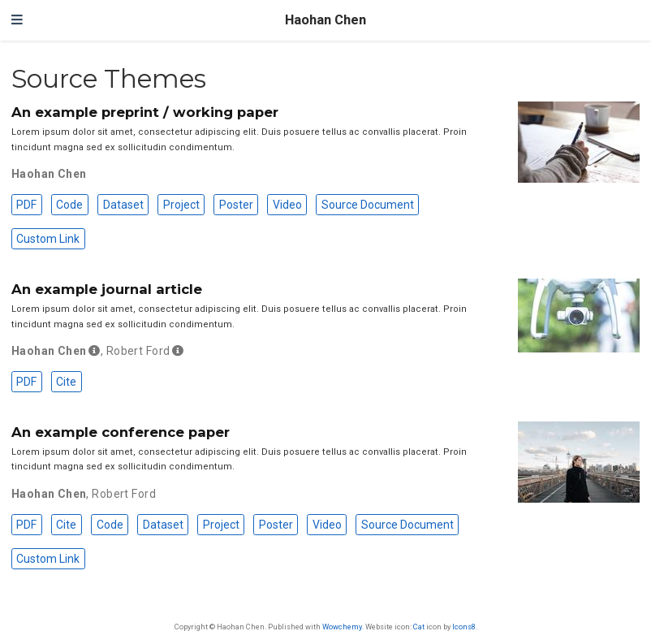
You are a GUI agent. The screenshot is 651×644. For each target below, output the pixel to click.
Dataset (123, 205)
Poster (236, 205)
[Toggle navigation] (17, 20)
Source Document (368, 205)
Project (181, 205)
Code (69, 205)
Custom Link (48, 239)
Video (287, 205)
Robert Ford (138, 351)
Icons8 (464, 627)
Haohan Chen (325, 20)
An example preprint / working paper (145, 112)
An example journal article (107, 289)
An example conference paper (121, 432)
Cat (419, 627)
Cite (66, 382)
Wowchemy (342, 627)
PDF (26, 205)
